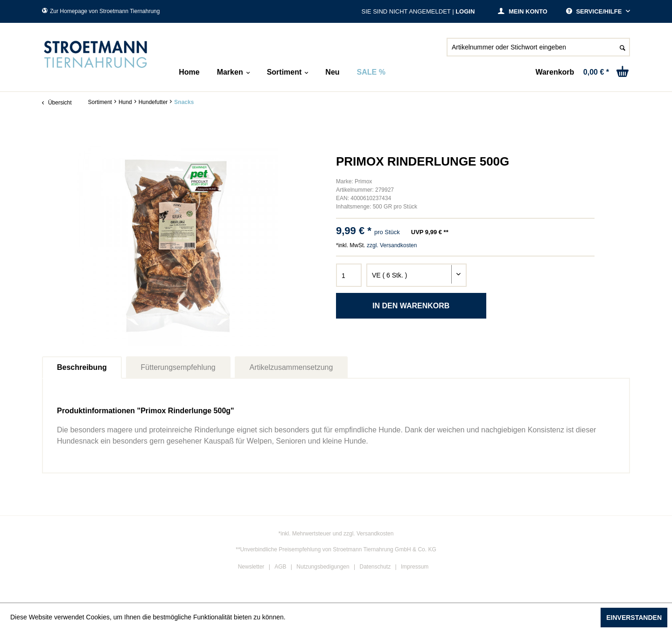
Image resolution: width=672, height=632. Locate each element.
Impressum (415, 567)
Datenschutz (375, 567)
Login (465, 11)
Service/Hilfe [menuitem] (595, 11)
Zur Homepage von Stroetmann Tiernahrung (101, 11)
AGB (280, 567)
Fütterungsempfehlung (178, 367)
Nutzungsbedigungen (323, 567)
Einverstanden (634, 618)
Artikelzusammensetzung (291, 367)
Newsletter (251, 567)
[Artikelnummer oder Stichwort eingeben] (538, 47)
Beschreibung (82, 367)
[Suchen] (623, 47)
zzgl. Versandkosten (392, 245)
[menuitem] (538, 51)
